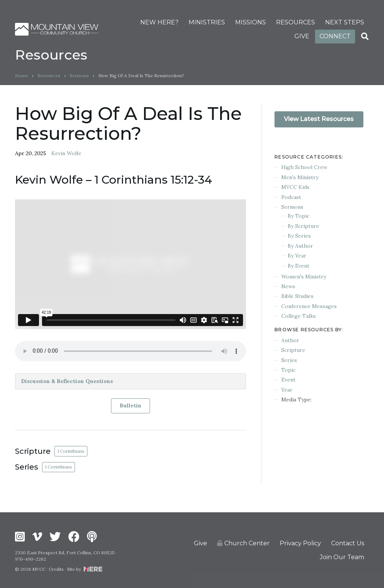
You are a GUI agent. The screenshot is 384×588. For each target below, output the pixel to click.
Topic (288, 370)
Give (200, 543)
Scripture (293, 350)
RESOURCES (295, 22)
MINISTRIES (207, 22)
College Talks (298, 316)
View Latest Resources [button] (319, 119)
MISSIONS (250, 22)
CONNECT (335, 36)
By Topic (298, 216)
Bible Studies (297, 296)
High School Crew (304, 167)
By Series (299, 236)
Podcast (291, 197)
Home (22, 76)
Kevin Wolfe (66, 153)
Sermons (79, 76)
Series (289, 360)
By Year (297, 256)
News (288, 286)
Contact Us (348, 543)
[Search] (365, 36)
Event (288, 380)
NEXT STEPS (345, 22)
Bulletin (130, 405)
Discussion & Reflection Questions (67, 381)
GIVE (302, 36)
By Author (300, 246)
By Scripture (303, 226)
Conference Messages (309, 306)
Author (290, 340)
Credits (56, 569)
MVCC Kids (295, 187)
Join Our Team (342, 557)
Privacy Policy (300, 543)
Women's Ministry (304, 277)
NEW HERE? (159, 22)
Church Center (243, 543)
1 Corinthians (71, 451)
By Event (298, 266)
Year (287, 390)
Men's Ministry (300, 177)
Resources (49, 76)
